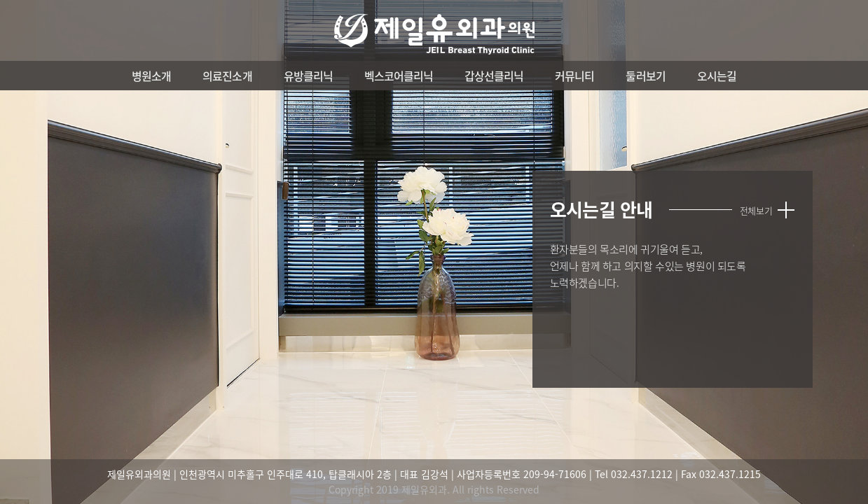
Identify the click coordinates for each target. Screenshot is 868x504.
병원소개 (151, 76)
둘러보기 (645, 76)
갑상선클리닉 (494, 76)
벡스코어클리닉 (399, 76)
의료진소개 (227, 76)
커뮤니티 (574, 76)
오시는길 (717, 76)
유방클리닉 (308, 76)
